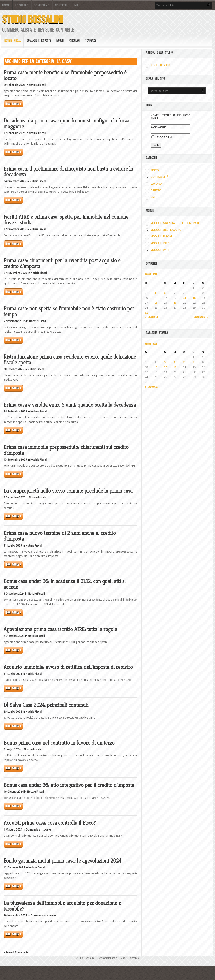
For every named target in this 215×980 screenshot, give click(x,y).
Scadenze (91, 41)
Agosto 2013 (160, 65)
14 (184, 298)
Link (75, 5)
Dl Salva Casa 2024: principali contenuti (46, 705)
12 (165, 367)
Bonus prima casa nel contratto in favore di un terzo (59, 743)
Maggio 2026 (151, 274)
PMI (153, 197)
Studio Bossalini (33, 20)
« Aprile (152, 318)
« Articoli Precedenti (16, 952)
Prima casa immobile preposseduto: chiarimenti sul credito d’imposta (66, 450)
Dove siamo (42, 5)
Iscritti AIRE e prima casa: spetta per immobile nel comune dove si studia (66, 220)
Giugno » (201, 318)
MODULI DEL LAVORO (166, 230)
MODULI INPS (160, 243)
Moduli (60, 41)
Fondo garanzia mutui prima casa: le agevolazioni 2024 (62, 861)
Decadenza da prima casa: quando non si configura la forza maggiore (66, 124)
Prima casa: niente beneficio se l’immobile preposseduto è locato (65, 75)
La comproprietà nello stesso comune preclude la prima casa (68, 491)
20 (175, 303)
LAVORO (156, 184)
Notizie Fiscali (13, 41)
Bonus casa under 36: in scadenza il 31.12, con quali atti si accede (65, 584)
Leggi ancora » (13, 104)
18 (156, 303)
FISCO (155, 170)
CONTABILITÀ (159, 177)
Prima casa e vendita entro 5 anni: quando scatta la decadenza (70, 405)
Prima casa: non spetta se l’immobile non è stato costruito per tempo (69, 312)
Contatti (61, 5)
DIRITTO (156, 190)
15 (194, 298)
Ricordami (162, 137)
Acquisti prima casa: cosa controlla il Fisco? (50, 823)
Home (6, 5)
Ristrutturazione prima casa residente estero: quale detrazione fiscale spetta (70, 360)
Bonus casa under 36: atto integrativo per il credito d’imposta (69, 785)
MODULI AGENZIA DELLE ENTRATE (175, 223)
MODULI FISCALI (162, 237)
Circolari (75, 41)
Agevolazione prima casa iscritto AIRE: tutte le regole (60, 629)
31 (146, 313)
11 (156, 367)
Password (158, 127)
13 (175, 367)
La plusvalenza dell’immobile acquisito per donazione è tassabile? (62, 906)
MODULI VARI (160, 250)
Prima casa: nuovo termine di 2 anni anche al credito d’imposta (60, 536)
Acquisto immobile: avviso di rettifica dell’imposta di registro (68, 667)
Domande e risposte (39, 41)
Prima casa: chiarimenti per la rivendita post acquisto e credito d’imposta (62, 263)
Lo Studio (22, 5)
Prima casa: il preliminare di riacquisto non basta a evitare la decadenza (68, 172)
